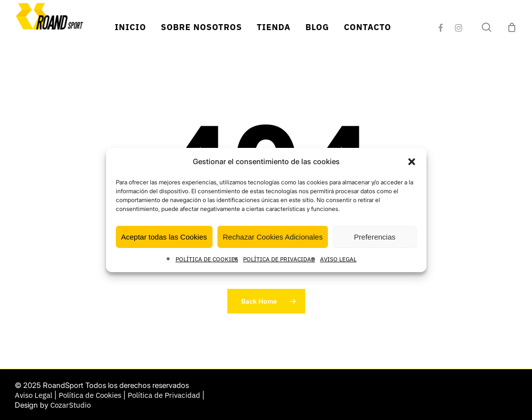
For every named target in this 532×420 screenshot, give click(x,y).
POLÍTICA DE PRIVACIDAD (279, 259)
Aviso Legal (34, 395)
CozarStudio (71, 405)
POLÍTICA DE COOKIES (207, 259)
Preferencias (375, 237)
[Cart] (512, 27)
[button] (412, 162)
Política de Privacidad (164, 395)
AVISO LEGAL (338, 259)
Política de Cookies (90, 395)
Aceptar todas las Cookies (164, 237)
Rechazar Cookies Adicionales (273, 237)
